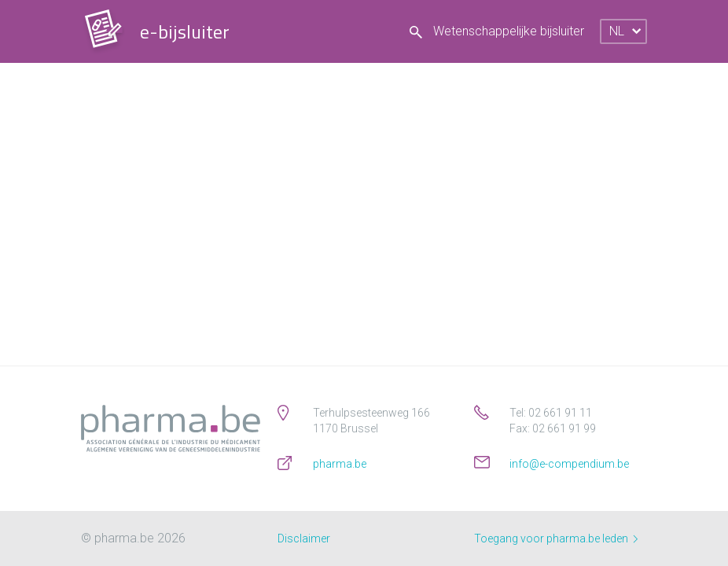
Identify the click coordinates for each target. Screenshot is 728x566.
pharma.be (340, 464)
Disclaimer (304, 538)
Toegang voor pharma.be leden (556, 538)
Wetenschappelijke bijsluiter (497, 31)
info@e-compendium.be (569, 464)
